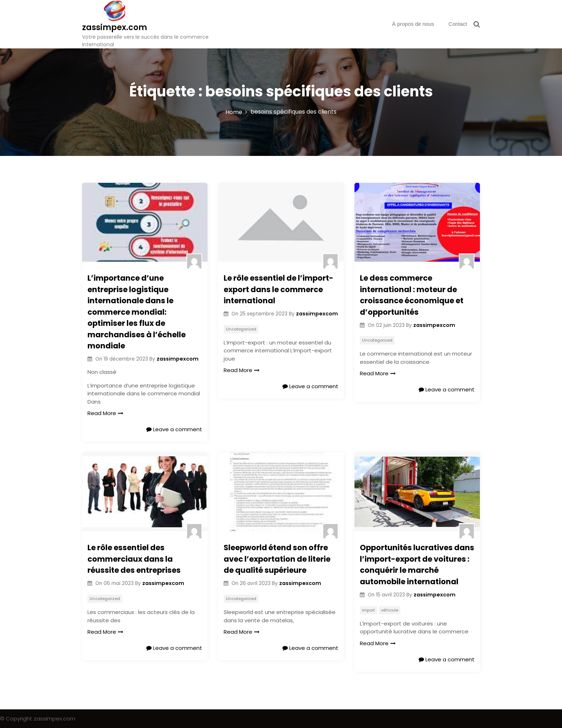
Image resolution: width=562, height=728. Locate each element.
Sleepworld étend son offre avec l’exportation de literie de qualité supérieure (277, 559)
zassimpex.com (115, 27)
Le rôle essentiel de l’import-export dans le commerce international (278, 289)
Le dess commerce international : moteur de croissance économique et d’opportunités (412, 295)
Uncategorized (241, 329)
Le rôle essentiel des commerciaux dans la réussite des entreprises (134, 559)
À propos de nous (413, 24)
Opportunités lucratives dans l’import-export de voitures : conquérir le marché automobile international (417, 565)
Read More (105, 413)
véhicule (390, 610)
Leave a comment (174, 429)
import (368, 610)
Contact (458, 24)
